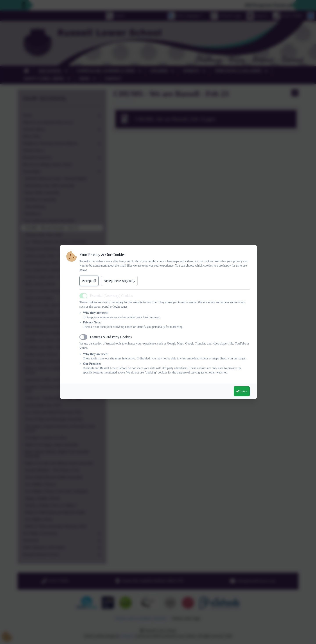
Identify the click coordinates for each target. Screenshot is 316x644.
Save (242, 391)
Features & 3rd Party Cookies (111, 337)
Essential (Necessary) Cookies (111, 296)
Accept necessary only (119, 281)
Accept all (89, 281)
